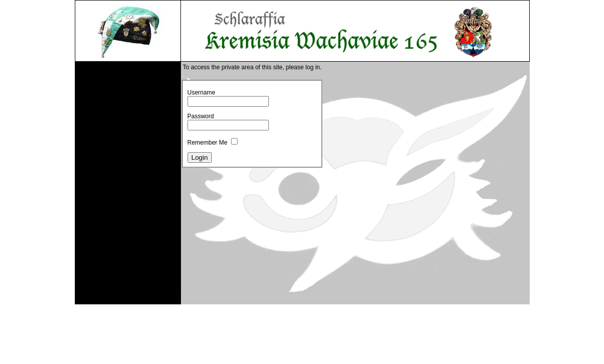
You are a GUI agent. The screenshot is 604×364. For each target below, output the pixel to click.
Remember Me (207, 143)
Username (201, 93)
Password (201, 116)
